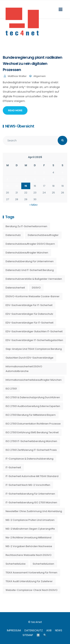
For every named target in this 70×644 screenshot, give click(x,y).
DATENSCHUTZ (34, 630)
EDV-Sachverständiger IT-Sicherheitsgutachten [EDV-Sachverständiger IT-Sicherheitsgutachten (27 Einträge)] (34, 340)
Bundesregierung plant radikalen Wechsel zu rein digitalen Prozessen (32, 64)
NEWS (59, 630)
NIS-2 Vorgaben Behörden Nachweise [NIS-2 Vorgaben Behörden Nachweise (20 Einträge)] (29, 546)
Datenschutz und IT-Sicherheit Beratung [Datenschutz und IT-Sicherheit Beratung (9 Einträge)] (30, 270)
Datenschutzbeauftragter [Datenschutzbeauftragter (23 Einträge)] (43, 235)
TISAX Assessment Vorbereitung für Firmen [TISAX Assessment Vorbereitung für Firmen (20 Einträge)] (31, 573)
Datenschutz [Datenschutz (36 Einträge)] (13, 235)
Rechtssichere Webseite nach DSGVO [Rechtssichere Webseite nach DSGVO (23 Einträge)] (29, 555)
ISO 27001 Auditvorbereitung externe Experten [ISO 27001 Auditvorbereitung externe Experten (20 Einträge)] (33, 406)
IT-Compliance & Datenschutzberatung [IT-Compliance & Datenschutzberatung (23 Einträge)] (29, 459)
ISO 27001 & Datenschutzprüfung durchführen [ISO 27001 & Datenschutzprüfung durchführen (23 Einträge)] (33, 397)
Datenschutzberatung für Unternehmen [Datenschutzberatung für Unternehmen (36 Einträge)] (30, 261)
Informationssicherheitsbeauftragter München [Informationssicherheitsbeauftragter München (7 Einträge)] (34, 380)
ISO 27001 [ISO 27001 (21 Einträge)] (11, 389)
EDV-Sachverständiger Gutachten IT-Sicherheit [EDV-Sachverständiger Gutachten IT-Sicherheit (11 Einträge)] (34, 331)
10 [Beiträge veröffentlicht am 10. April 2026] (44, 179)
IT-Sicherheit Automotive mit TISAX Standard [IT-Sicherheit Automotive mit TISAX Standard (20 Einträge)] (32, 476)
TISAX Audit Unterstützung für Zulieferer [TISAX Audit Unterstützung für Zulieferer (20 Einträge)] (29, 581)
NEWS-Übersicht (20, 126)
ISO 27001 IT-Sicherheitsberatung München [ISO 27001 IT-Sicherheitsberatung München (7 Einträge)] (31, 441)
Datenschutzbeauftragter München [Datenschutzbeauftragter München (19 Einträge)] (27, 253)
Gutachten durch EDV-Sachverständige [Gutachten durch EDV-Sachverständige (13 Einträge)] (29, 358)
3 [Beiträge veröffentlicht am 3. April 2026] (44, 172)
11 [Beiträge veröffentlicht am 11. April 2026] (53, 179)
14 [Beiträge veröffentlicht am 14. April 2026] (17, 186)
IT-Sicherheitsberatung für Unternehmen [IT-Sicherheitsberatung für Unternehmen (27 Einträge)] (30, 494)
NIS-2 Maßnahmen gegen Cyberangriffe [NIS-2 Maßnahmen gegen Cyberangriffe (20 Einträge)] (30, 529)
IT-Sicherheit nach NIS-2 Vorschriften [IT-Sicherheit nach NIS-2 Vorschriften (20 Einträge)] (28, 485)
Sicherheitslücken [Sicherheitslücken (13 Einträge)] (43, 564)
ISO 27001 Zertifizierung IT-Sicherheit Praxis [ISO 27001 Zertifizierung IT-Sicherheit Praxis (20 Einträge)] (31, 450)
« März (34, 205)
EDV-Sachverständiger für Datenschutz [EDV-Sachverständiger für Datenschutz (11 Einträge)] (29, 314)
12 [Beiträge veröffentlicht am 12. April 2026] (63, 179)
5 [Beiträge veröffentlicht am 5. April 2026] (63, 172)
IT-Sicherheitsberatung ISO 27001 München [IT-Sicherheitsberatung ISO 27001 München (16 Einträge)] (31, 502)
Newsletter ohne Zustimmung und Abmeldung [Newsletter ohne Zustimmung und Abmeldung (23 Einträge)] (34, 511)
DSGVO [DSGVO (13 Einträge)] (36, 288)
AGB (49, 630)
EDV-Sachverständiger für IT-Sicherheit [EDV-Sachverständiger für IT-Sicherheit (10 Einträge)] (29, 323)
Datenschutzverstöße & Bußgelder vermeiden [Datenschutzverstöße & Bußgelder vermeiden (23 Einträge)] (34, 279)
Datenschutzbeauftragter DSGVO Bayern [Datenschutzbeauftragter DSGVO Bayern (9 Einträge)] (30, 244)
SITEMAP (28, 635)
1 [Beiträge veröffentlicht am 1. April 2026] (26, 172)
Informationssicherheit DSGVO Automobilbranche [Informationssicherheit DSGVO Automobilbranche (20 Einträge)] (24, 369)
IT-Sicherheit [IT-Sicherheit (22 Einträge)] (13, 467)
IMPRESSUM (14, 630)
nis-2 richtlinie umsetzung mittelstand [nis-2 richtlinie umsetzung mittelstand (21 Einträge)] (28, 538)
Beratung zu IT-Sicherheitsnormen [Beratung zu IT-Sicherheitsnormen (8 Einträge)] (26, 226)
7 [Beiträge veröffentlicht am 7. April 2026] (17, 179)
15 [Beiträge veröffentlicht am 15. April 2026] (26, 186)
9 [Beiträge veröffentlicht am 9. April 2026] (35, 179)
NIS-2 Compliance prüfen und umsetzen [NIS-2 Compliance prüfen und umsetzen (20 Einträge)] (30, 520)
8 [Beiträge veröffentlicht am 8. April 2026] (26, 179)
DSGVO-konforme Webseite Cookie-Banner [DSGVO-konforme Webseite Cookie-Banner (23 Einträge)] (33, 296)
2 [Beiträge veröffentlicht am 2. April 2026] (35, 172)
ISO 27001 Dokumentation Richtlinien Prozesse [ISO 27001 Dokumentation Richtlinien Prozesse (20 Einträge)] (33, 424)
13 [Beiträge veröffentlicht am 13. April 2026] (7, 186)
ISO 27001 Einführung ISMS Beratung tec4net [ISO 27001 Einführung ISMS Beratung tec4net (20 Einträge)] (32, 432)
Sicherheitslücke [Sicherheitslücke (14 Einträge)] (16, 564)
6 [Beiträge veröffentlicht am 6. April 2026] (7, 179)
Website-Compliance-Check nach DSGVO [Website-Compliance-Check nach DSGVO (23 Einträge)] (32, 590)
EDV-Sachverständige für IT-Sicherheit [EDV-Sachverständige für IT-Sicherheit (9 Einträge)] (29, 305)
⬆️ (38, 635)
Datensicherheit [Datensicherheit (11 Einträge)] (15, 288)
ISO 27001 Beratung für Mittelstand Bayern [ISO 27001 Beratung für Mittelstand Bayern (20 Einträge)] (31, 415)
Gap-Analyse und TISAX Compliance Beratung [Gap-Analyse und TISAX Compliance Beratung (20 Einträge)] (34, 349)
